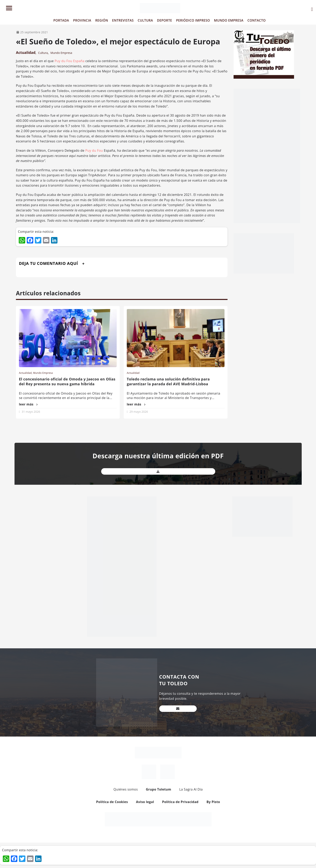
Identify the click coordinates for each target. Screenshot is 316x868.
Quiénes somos (126, 789)
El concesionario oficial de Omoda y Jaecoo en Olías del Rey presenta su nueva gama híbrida (67, 381)
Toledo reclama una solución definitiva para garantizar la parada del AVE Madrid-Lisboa (168, 381)
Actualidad (26, 52)
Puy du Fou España (70, 61)
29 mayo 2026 (139, 412)
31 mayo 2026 (31, 412)
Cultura (43, 53)
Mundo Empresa (61, 53)
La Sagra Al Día (191, 789)
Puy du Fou (94, 150)
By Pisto (213, 802)
